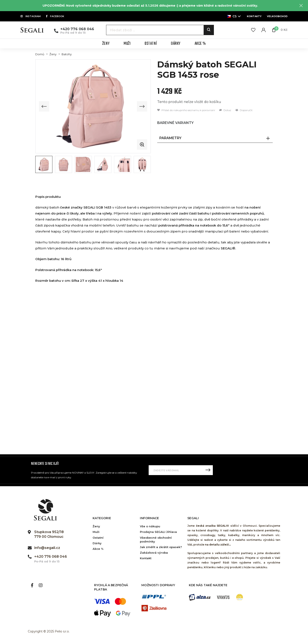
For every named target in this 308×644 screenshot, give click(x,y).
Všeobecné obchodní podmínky (156, 540)
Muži (96, 532)
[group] (93, 106)
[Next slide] (142, 106)
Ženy (53, 54)
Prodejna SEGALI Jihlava (158, 532)
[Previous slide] (44, 106)
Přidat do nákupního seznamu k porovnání (186, 110)
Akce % (98, 549)
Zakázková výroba (154, 553)
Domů (40, 54)
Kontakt (146, 558)
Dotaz (225, 110)
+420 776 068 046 (77, 29)
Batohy (67, 54)
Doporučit (244, 110)
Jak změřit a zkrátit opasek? (161, 547)
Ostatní (98, 538)
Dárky (97, 543)
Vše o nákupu (150, 526)
